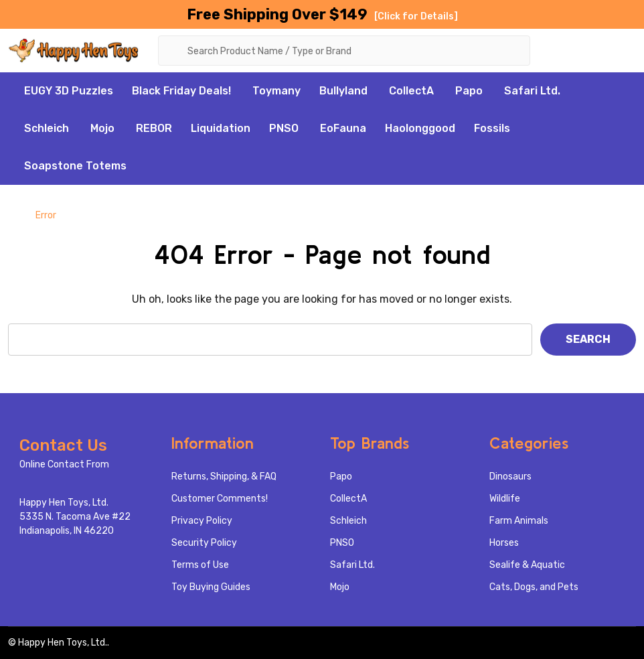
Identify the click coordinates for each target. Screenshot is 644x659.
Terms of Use (200, 565)
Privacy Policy (202, 521)
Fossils (492, 128)
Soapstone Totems (75, 166)
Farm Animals (519, 521)
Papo (469, 91)
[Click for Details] (416, 16)
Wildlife (505, 499)
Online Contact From (64, 464)
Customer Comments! (220, 499)
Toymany (276, 91)
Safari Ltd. (532, 91)
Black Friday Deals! (181, 91)
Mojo (102, 128)
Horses (504, 543)
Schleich (47, 128)
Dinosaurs (510, 477)
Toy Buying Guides (211, 587)
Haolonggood (420, 128)
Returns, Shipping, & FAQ (224, 477)
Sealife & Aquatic (527, 565)
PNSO (284, 128)
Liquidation (221, 128)
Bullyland (343, 91)
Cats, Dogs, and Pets (534, 587)
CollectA (411, 91)
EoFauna (343, 128)
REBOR (154, 128)
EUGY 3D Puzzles (69, 91)
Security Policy (204, 543)
